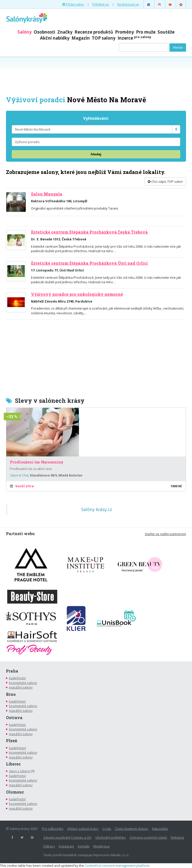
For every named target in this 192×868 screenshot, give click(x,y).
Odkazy (49, 846)
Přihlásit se (101, 4)
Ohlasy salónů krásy (83, 829)
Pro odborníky (53, 829)
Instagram (66, 846)
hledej (96, 154)
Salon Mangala (47, 194)
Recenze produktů (94, 32)
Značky (65, 32)
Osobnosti (44, 32)
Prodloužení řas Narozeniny (37, 462)
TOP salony (104, 38)
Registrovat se (128, 4)
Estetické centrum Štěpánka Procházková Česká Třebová (89, 232)
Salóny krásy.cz (97, 509)
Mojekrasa (101, 846)
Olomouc (15, 792)
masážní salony (21, 687)
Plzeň (12, 741)
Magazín (81, 38)
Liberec (13, 764)
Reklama (177, 837)
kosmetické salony (23, 683)
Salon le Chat (19, 475)
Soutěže (166, 32)
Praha (12, 671)
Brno (11, 694)
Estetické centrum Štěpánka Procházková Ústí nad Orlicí (89, 263)
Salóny (25, 32)
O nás (107, 829)
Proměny (124, 32)
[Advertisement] (96, 76)
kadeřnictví (17, 678)
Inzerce (134, 38)
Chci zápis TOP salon (165, 181)
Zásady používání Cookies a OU (67, 837)
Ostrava (14, 718)
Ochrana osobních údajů (148, 837)
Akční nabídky (55, 38)
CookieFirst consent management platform (117, 865)
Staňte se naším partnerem (165, 534)
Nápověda (160, 829)
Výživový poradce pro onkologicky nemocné (77, 294)
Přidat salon (73, 4)
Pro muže (146, 32)
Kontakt (84, 846)
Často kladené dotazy (132, 829)
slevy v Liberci (19, 771)
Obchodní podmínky (110, 837)
